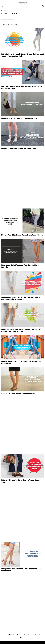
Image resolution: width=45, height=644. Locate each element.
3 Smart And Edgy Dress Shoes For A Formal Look (22, 235)
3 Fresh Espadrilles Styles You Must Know (19, 148)
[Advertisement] (14, 179)
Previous (11, 635)
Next (21, 637)
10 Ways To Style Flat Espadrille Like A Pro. (19, 118)
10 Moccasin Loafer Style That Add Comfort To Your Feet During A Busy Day (21, 298)
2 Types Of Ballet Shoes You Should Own (18, 394)
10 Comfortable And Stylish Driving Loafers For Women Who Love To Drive (21, 330)
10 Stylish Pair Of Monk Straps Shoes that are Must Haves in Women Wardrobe (22, 55)
